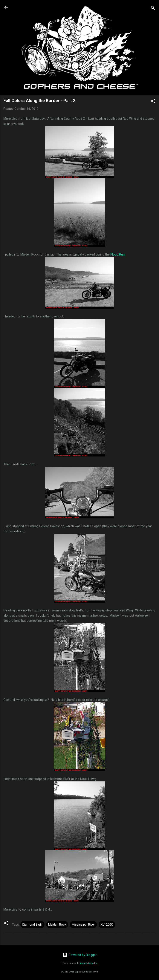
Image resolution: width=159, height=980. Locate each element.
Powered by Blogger (80, 955)
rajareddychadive (89, 963)
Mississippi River (83, 925)
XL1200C (107, 925)
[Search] (153, 9)
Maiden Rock (57, 925)
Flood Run (118, 254)
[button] (153, 102)
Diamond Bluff (32, 925)
